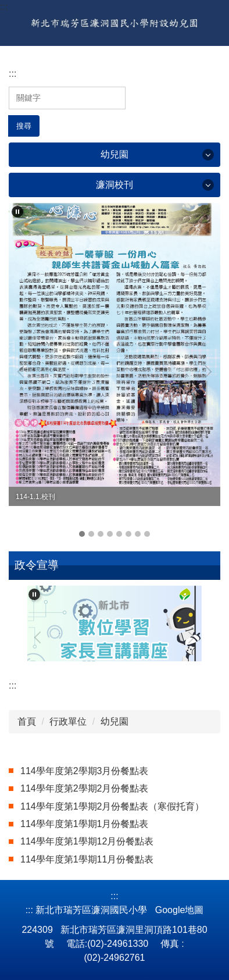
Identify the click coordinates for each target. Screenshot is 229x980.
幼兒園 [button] (114, 154)
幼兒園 (114, 721)
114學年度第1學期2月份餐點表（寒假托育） (112, 806)
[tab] (82, 534)
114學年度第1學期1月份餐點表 (85, 824)
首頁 (27, 721)
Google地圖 (180, 910)
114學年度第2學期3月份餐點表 (85, 771)
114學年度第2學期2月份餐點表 (85, 788)
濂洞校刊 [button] (114, 185)
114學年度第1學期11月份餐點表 (87, 859)
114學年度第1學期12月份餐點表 (87, 841)
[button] (17, 212)
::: (4, 7)
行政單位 (68, 721)
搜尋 (24, 126)
